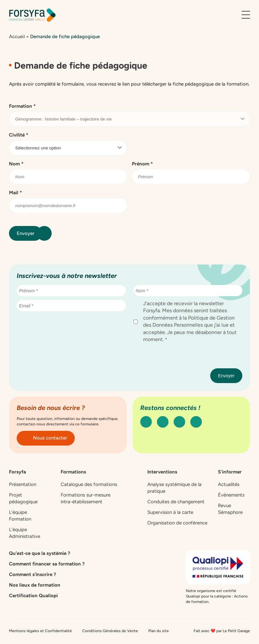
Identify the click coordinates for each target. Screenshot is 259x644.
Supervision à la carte (170, 512)
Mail (15, 193)
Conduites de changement (176, 502)
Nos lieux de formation (35, 585)
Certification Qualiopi (33, 596)
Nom (16, 164)
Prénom (142, 164)
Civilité (19, 135)
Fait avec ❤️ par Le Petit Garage (222, 631)
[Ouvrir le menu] (246, 15)
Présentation (23, 484)
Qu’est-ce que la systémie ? (40, 553)
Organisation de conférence (177, 523)
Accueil (17, 37)
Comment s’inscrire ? (33, 574)
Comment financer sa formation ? (47, 564)
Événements (231, 495)
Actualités (229, 484)
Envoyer (29, 233)
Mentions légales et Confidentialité (40, 631)
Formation (22, 106)
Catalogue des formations (89, 484)
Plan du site (159, 631)
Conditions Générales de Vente (110, 631)
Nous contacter (46, 438)
